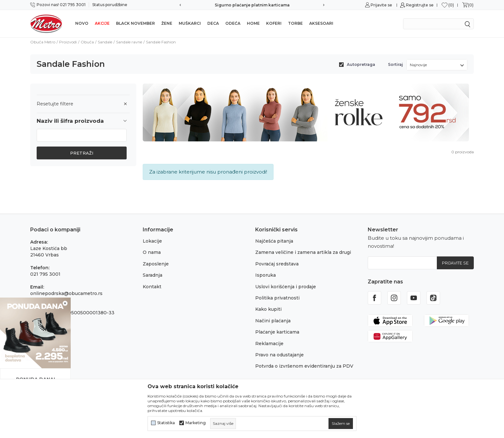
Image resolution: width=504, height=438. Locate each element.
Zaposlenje (156, 264)
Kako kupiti (268, 309)
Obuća (87, 42)
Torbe (295, 23)
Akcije (102, 23)
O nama (152, 252)
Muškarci (190, 23)
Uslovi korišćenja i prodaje (286, 287)
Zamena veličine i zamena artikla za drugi (303, 252)
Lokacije (152, 241)
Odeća (233, 23)
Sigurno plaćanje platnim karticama (252, 5)
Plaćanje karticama (277, 332)
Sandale (105, 42)
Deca (213, 23)
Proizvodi (68, 42)
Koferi (274, 23)
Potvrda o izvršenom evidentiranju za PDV (304, 366)
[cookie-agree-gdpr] (341, 424)
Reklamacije (269, 344)
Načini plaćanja (273, 321)
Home (253, 23)
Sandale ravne (129, 42)
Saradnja (153, 275)
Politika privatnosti (277, 298)
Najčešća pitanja (274, 241)
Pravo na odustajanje (279, 355)
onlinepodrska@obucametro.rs (66, 293)
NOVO (82, 23)
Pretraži (82, 153)
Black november (135, 23)
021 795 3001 (45, 274)
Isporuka (265, 275)
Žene (167, 23)
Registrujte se (420, 5)
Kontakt (152, 287)
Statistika (166, 423)
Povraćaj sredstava (277, 264)
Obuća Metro (43, 42)
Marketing (196, 423)
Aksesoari (321, 23)
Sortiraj (396, 64)
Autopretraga (361, 64)
